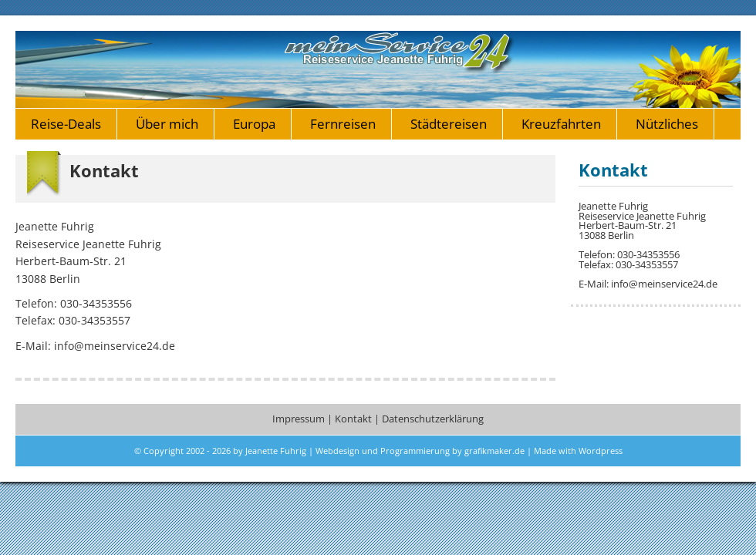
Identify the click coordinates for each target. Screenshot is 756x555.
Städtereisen (449, 124)
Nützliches (667, 124)
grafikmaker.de (494, 451)
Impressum (299, 419)
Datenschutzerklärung (433, 419)
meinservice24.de (378, 69)
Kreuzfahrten (561, 124)
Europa (254, 124)
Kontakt (353, 419)
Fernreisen (343, 124)
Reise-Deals (66, 124)
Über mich (167, 124)
